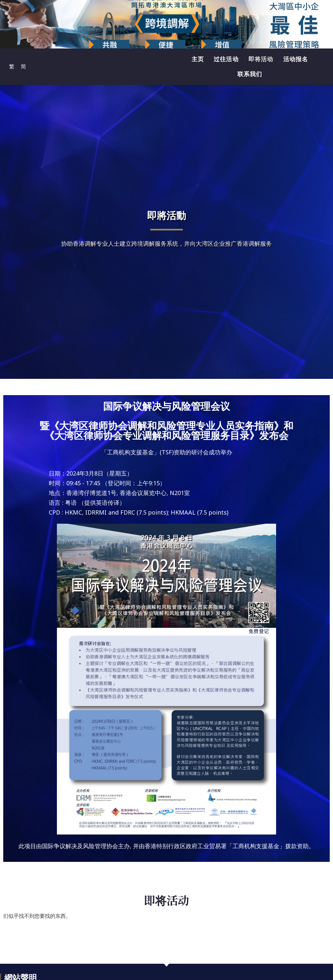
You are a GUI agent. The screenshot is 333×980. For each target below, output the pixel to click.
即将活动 (261, 59)
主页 (198, 59)
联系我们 (250, 74)
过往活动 (226, 59)
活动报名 (296, 59)
